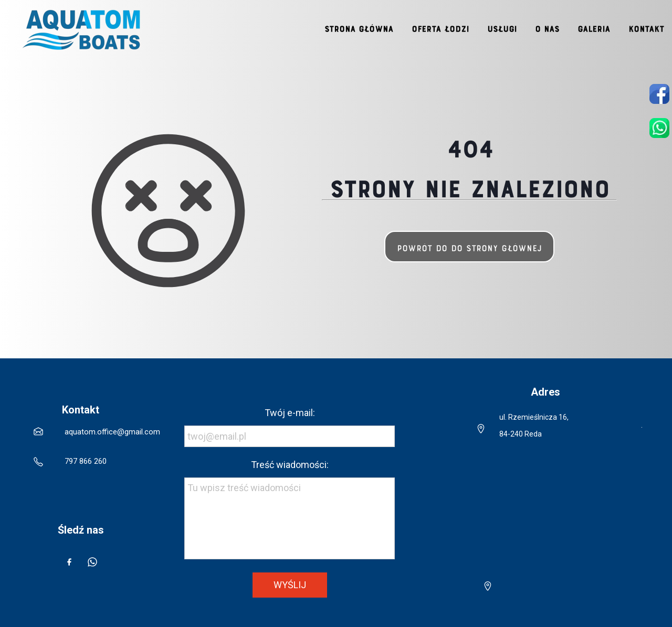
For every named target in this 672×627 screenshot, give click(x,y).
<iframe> (535, 520)
